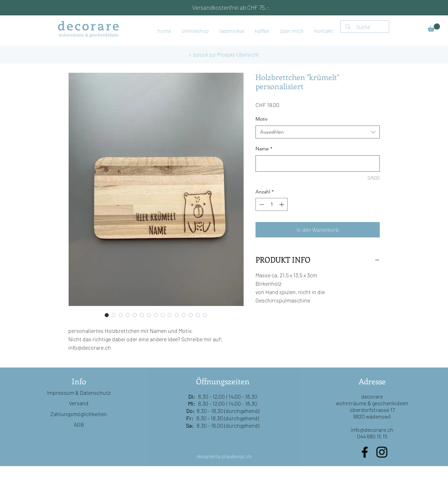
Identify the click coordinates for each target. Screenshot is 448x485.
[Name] (318, 163)
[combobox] (318, 132)
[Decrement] (261, 204)
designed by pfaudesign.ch (224, 456)
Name (264, 149)
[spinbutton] (272, 204)
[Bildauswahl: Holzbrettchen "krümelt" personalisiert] (107, 315)
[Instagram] (382, 452)
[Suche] (365, 27)
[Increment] (282, 204)
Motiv (261, 119)
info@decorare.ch (372, 430)
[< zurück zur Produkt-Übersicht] (224, 55)
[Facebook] (365, 452)
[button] (434, 27)
